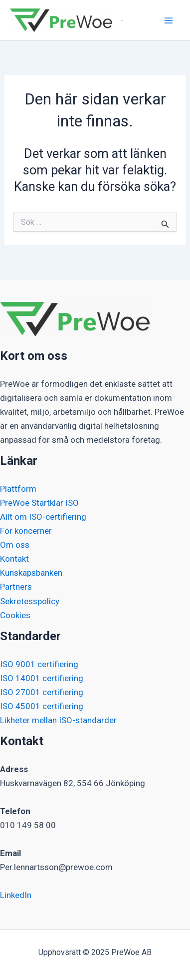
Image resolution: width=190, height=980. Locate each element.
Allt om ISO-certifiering (43, 517)
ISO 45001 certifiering (42, 706)
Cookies (15, 615)
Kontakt (14, 559)
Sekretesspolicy (30, 601)
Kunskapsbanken (31, 573)
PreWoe (122, 20)
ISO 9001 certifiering (39, 664)
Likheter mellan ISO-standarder (58, 720)
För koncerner (26, 531)
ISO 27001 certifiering (42, 692)
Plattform (18, 489)
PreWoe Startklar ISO (39, 503)
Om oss (15, 545)
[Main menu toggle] (169, 20)
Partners (16, 587)
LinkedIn (16, 895)
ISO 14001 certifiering (42, 678)
